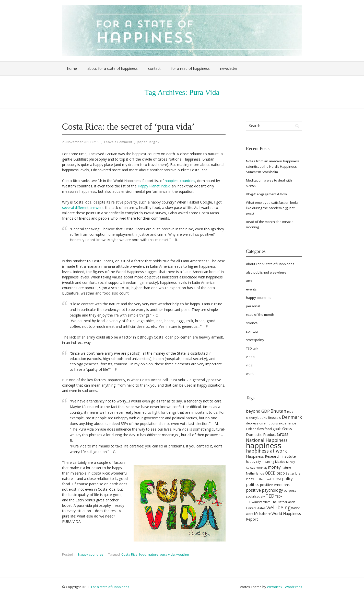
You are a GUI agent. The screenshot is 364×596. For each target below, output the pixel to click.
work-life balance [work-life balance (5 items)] (258, 514)
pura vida (167, 554)
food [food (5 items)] (268, 429)
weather (183, 554)
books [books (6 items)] (262, 418)
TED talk (252, 348)
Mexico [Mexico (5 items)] (280, 462)
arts (249, 281)
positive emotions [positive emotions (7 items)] (275, 485)
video (250, 357)
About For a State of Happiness (113, 68)
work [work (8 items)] (295, 508)
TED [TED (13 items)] (270, 496)
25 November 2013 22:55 (81, 142)
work (250, 374)
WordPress (293, 587)
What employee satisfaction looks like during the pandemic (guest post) (272, 208)
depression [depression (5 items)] (255, 423)
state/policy (255, 340)
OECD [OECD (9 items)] (270, 473)
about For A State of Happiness (270, 264)
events (251, 289)
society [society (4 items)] (260, 497)
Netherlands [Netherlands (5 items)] (255, 473)
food (143, 554)
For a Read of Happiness (190, 68)
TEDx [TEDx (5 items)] (279, 496)
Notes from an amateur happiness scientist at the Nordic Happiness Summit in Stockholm (273, 166)
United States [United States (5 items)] (256, 508)
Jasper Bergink (148, 142)
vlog (249, 365)
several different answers (83, 207)
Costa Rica (129, 554)
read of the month (260, 314)
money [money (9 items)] (274, 467)
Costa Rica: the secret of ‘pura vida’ (128, 127)
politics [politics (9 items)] (253, 485)
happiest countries (180, 181)
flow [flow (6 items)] (261, 429)
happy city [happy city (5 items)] (253, 462)
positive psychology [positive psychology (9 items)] (265, 490)
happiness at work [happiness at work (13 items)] (266, 451)
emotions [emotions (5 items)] (271, 423)
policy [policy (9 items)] (287, 479)
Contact (154, 68)
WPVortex (275, 587)
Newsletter (229, 68)
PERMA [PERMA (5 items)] (276, 479)
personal (253, 306)
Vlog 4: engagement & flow (266, 194)
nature (153, 554)
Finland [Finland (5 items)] (251, 429)
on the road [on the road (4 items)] (263, 479)
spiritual (252, 331)
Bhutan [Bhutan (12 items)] (278, 411)
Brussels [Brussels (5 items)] (274, 418)
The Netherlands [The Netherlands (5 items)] (283, 502)
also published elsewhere (266, 272)
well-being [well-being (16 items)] (278, 507)
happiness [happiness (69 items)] (264, 445)
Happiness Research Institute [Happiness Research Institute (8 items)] (271, 456)
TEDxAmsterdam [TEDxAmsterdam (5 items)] (258, 502)
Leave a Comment (118, 142)
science (252, 323)
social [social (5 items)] (250, 496)
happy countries (91, 554)
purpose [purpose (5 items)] (290, 491)
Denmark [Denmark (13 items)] (292, 417)
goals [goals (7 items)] (277, 429)
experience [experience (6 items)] (287, 423)
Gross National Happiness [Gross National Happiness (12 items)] (267, 437)
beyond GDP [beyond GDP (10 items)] (258, 411)
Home (72, 68)
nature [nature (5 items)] (286, 468)
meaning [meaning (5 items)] (268, 462)
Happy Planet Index (154, 186)
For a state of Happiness (110, 587)
